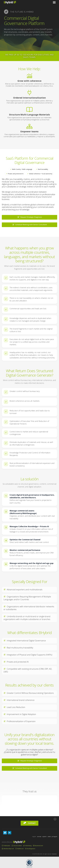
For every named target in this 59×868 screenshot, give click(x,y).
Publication (6, 846)
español (44, 837)
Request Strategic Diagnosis (30, 217)
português (54, 837)
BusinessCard (38, 846)
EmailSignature (30, 849)
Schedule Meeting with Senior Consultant (30, 225)
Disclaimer (54, 854)
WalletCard (19, 849)
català (49, 837)
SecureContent (17, 846)
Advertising (27, 846)
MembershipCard (8, 849)
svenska (39, 837)
